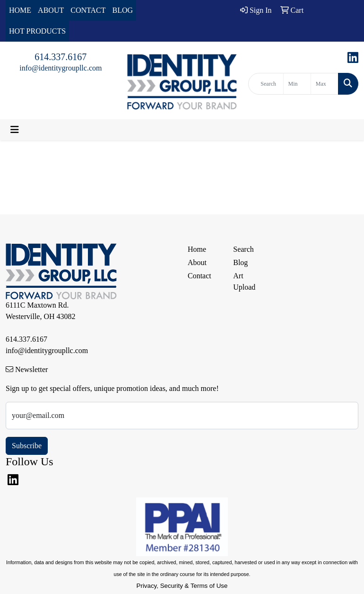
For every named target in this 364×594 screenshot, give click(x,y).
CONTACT (88, 10)
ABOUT (51, 10)
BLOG (123, 10)
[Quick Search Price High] (325, 84)
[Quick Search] (266, 84)
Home (197, 249)
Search (243, 249)
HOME (20, 10)
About (197, 262)
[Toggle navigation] (15, 130)
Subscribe (27, 446)
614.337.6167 (61, 57)
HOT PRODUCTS (37, 31)
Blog (240, 262)
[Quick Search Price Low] (297, 84)
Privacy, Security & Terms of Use (182, 586)
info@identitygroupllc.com (61, 68)
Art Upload (244, 281)
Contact (199, 276)
